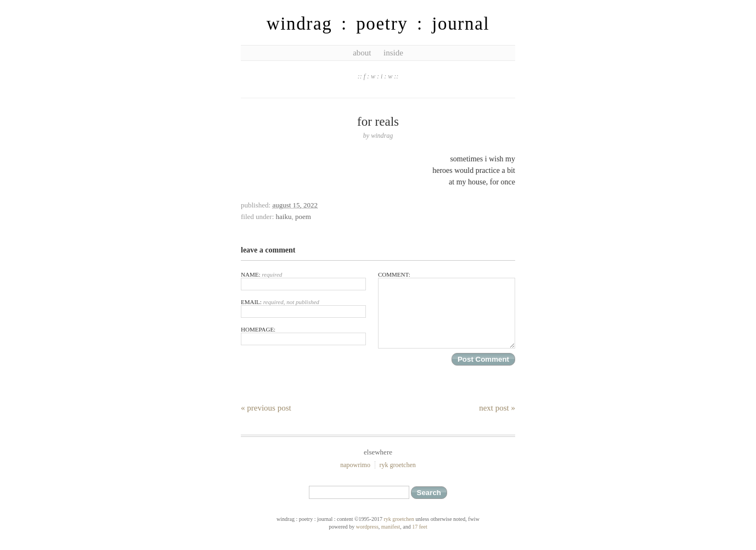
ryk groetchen (397, 465)
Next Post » (497, 408)
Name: (303, 281)
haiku (284, 217)
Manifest (391, 527)
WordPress (367, 527)
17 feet (420, 527)
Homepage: (303, 336)
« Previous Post (266, 408)
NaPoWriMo (355, 465)
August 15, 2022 (295, 205)
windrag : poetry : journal (378, 24)
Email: (303, 308)
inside (393, 53)
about (362, 53)
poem (303, 217)
